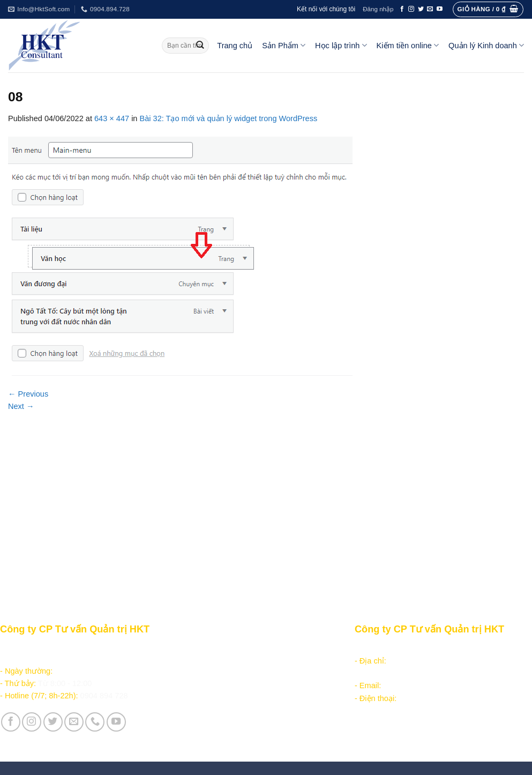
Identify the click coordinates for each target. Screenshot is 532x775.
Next (21, 406)
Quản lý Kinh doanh (486, 45)
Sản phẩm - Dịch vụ (211, 648)
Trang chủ (235, 46)
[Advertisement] (266, 493)
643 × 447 (112, 118)
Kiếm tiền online (408, 45)
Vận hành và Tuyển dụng (221, 729)
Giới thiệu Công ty (208, 716)
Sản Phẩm (284, 45)
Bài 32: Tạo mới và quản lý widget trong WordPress (229, 118)
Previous (28, 394)
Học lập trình (341, 45)
